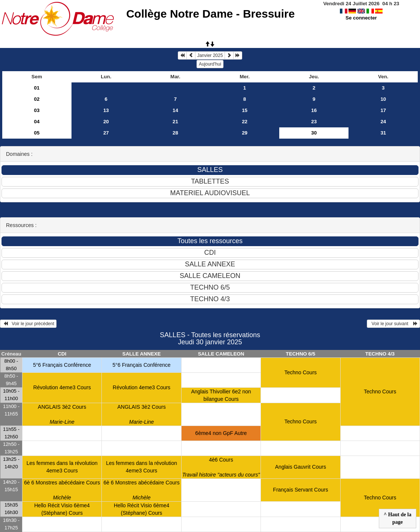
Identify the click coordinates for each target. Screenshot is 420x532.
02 (37, 99)
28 (175, 133)
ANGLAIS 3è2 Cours (62, 414)
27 (106, 133)
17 (383, 110)
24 (383, 122)
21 (175, 122)
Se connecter (361, 18)
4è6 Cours (221, 467)
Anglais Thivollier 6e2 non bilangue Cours (221, 395)
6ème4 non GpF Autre (221, 433)
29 (245, 133)
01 (37, 88)
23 (314, 122)
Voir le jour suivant (393, 324)
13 (106, 110)
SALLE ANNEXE (141, 354)
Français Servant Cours (300, 490)
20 (106, 122)
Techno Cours (301, 372)
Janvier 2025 (210, 55)
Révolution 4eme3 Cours (62, 387)
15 (245, 110)
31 (383, 133)
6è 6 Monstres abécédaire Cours (62, 490)
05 (37, 133)
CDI (62, 354)
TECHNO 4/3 (380, 354)
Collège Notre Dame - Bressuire (210, 14)
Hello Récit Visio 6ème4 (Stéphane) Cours (62, 509)
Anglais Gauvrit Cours (301, 467)
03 (37, 110)
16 (314, 110)
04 (37, 122)
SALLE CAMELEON (221, 354)
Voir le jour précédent (28, 324)
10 (383, 99)
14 (175, 110)
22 (245, 122)
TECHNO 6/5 (301, 354)
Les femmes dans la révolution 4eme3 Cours (62, 467)
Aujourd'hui (210, 64)
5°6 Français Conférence (62, 365)
